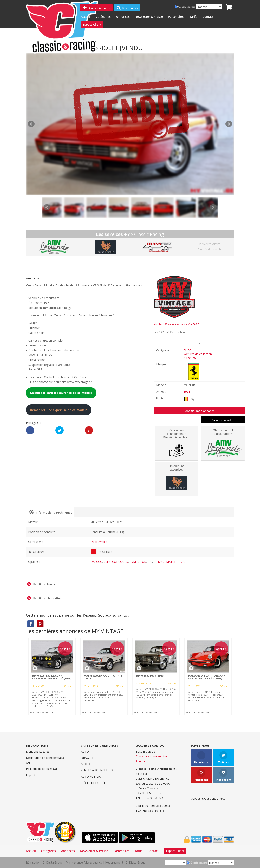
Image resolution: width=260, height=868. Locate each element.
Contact (208, 17)
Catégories (103, 17)
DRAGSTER (88, 758)
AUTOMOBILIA (91, 776)
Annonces (123, 17)
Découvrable (99, 542)
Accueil (86, 17)
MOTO (85, 764)
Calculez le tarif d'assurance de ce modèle (61, 393)
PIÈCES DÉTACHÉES (94, 783)
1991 (187, 392)
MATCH (171, 562)
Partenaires (176, 17)
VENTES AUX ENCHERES (97, 770)
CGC (99, 562)
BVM (133, 562)
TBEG (182, 562)
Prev (47, 207)
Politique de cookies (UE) (42, 769)
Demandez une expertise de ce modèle (59, 410)
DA (93, 562)
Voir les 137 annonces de (176, 324)
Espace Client (92, 25)
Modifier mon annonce (200, 411)
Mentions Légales (38, 751)
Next (213, 207)
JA (155, 562)
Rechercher (127, 8)
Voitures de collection (198, 354)
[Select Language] (209, 7)
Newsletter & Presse (149, 17)
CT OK (142, 562)
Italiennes (190, 358)
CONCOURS (120, 562)
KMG (161, 562)
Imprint (31, 775)
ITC (150, 562)
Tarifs (193, 17)
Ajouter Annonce (96, 8)
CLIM (107, 562)
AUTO (188, 350)
